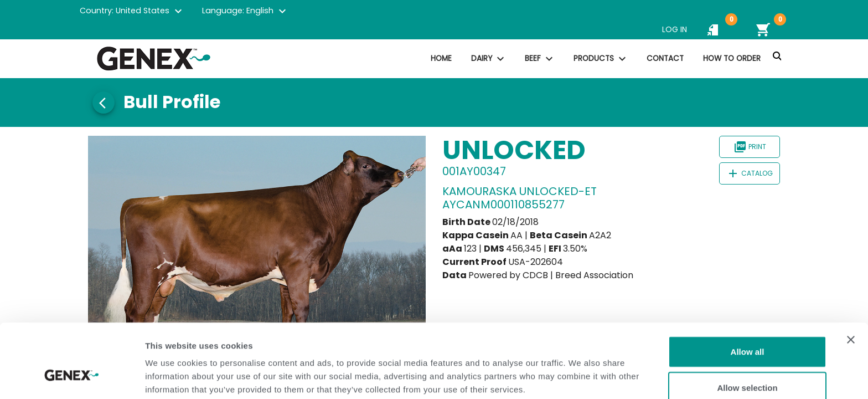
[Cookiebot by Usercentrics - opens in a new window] (72, 377)
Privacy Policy (233, 341)
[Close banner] (851, 278)
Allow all (748, 290)
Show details (581, 377)
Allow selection (747, 327)
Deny (748, 363)
